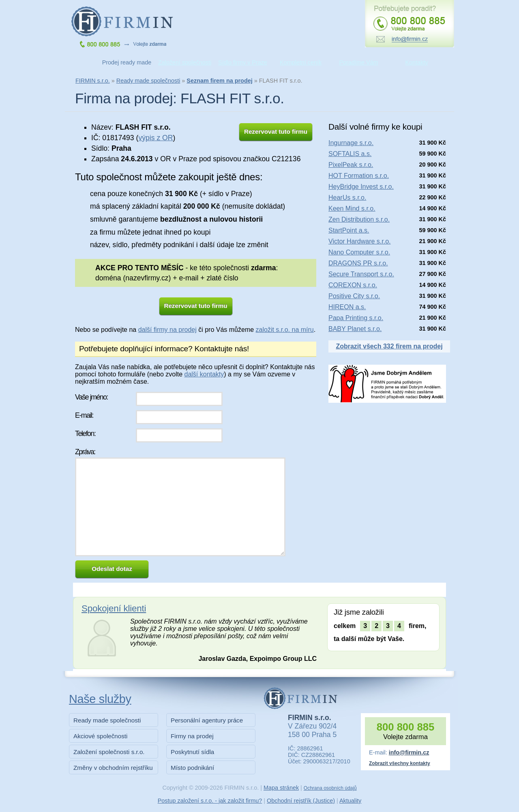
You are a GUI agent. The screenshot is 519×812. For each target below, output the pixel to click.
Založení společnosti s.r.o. (109, 752)
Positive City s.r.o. (354, 296)
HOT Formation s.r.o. (359, 176)
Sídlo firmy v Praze (243, 62)
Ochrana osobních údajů (330, 788)
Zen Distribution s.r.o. (359, 219)
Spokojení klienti (114, 608)
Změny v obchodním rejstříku (113, 768)
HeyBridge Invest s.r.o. (361, 187)
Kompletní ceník (301, 62)
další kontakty (204, 374)
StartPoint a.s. (349, 230)
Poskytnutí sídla (192, 752)
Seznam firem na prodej (219, 81)
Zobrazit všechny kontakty (400, 763)
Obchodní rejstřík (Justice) (301, 801)
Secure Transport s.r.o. (361, 274)
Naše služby (100, 699)
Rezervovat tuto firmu (276, 131)
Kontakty (417, 62)
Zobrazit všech (389, 346)
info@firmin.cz (409, 752)
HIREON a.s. (347, 307)
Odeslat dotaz (112, 569)
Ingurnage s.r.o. (351, 143)
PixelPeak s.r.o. (351, 165)
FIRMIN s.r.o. (93, 81)
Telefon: (85, 434)
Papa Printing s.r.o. (356, 318)
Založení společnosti (185, 62)
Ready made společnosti (148, 81)
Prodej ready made (127, 62)
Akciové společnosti (100, 736)
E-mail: (84, 415)
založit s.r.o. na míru (285, 330)
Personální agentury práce (207, 720)
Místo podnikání (192, 768)
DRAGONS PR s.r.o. (358, 263)
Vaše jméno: (91, 397)
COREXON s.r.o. (353, 285)
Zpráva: (85, 452)
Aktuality (350, 801)
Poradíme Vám (359, 62)
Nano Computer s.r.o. (359, 252)
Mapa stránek (281, 788)
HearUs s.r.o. (347, 198)
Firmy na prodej (192, 736)
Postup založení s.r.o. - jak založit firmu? (210, 801)
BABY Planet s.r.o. (355, 329)
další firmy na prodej (167, 330)
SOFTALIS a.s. (350, 154)
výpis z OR (155, 138)
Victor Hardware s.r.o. (360, 241)
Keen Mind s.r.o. (352, 208)
